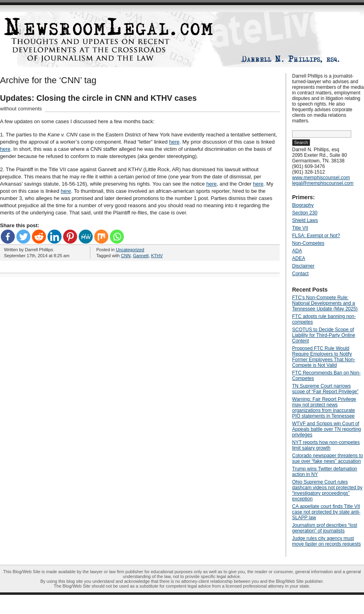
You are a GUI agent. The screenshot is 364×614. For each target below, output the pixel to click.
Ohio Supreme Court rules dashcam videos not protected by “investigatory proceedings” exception (327, 490)
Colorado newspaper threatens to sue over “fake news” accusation (327, 458)
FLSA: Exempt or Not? (316, 236)
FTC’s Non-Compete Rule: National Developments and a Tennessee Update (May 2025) (325, 303)
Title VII (300, 228)
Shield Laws (305, 220)
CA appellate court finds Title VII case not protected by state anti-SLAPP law (326, 512)
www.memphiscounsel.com (321, 178)
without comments (21, 109)
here (174, 142)
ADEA (299, 258)
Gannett (141, 256)
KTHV (157, 256)
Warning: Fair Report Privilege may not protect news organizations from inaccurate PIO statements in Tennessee (324, 408)
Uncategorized (130, 250)
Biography (303, 205)
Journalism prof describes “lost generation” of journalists (325, 528)
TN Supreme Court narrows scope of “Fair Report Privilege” (325, 389)
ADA (297, 251)
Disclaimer (303, 266)
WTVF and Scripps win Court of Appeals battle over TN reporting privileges (327, 429)
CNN (126, 256)
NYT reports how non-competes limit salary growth (326, 445)
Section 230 (305, 213)
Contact (300, 274)
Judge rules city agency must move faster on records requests (326, 541)
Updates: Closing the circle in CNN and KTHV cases (98, 98)
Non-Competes (308, 243)
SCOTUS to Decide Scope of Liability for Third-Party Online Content (324, 335)
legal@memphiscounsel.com (323, 183)
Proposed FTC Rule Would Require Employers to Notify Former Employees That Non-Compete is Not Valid (324, 357)
